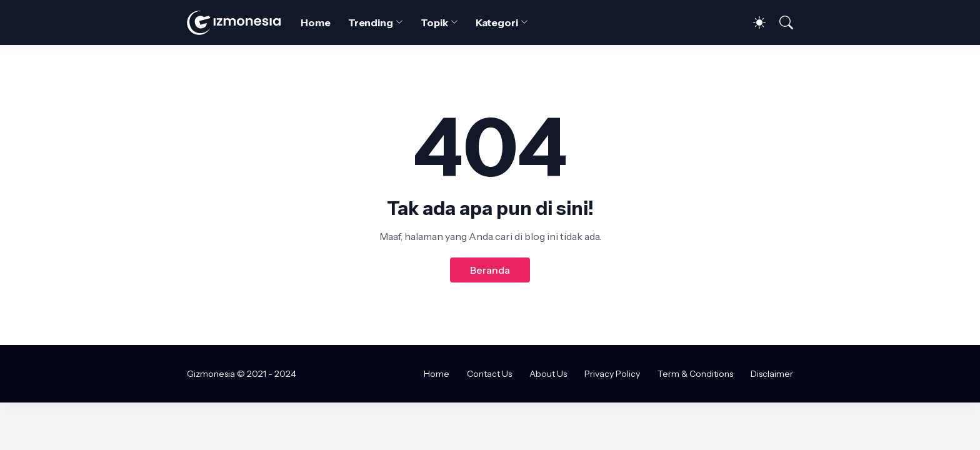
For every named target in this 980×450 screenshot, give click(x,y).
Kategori (497, 22)
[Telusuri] (781, 22)
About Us (548, 374)
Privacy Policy (612, 374)
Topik (434, 22)
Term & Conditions (695, 374)
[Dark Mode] (753, 22)
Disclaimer (772, 374)
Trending (371, 22)
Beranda (490, 270)
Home (316, 22)
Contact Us (489, 374)
